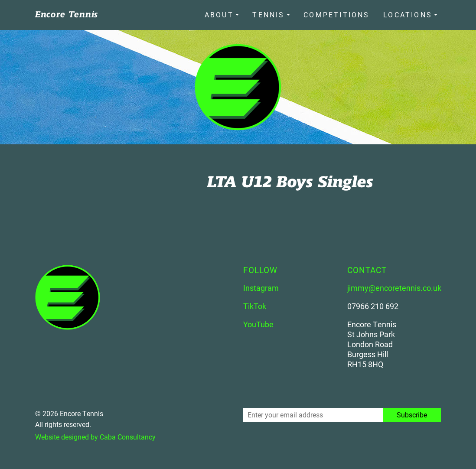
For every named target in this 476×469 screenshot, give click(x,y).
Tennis (273, 14)
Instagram (261, 287)
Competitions (339, 14)
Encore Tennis (67, 14)
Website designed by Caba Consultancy (95, 435)
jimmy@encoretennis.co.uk (394, 287)
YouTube (258, 323)
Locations (408, 14)
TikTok (255, 305)
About (226, 14)
